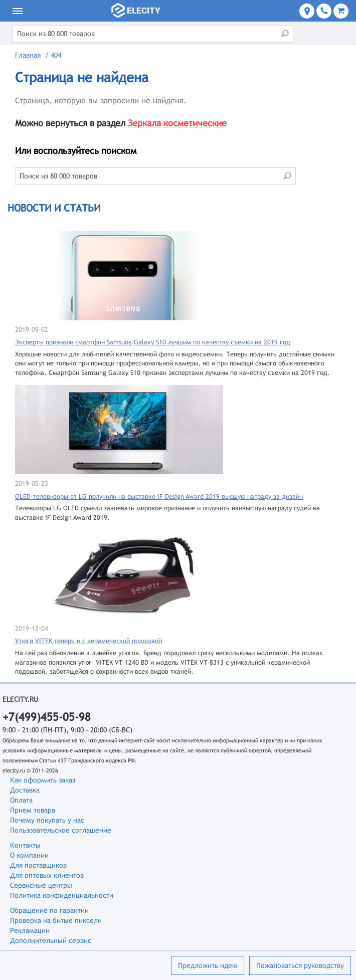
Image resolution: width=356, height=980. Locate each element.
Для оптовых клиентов (47, 875)
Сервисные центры (41, 885)
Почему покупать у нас (47, 820)
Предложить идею (208, 965)
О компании (29, 855)
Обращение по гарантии (49, 910)
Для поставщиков (38, 865)
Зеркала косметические (177, 123)
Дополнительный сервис (51, 940)
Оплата (21, 800)
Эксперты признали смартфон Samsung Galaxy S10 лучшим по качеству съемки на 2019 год (153, 342)
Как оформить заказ (43, 780)
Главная (28, 55)
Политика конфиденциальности (62, 895)
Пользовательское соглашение (61, 830)
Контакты (25, 845)
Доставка (25, 790)
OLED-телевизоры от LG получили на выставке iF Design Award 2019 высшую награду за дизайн (159, 497)
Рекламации (30, 930)
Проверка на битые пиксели (56, 920)
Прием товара (33, 810)
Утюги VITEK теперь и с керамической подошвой (88, 641)
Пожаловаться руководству (300, 965)
